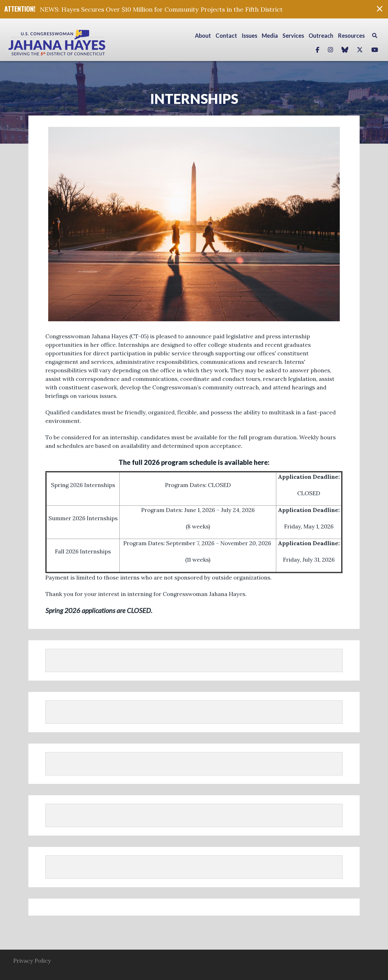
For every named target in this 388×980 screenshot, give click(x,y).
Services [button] (293, 35)
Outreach (321, 35)
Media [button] (270, 35)
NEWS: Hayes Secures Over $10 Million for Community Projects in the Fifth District (161, 9)
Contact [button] (226, 35)
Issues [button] (249, 35)
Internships (194, 99)
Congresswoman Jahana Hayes (77, 43)
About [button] (203, 35)
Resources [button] (351, 35)
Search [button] (375, 35)
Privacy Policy (32, 961)
